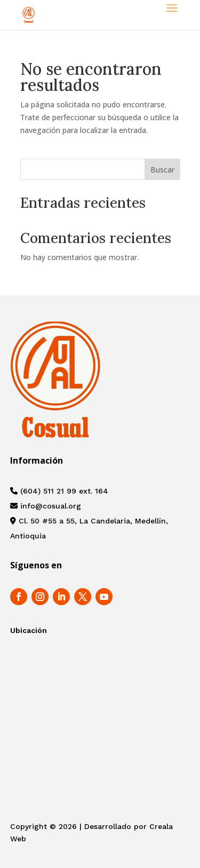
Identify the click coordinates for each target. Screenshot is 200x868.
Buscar (162, 170)
